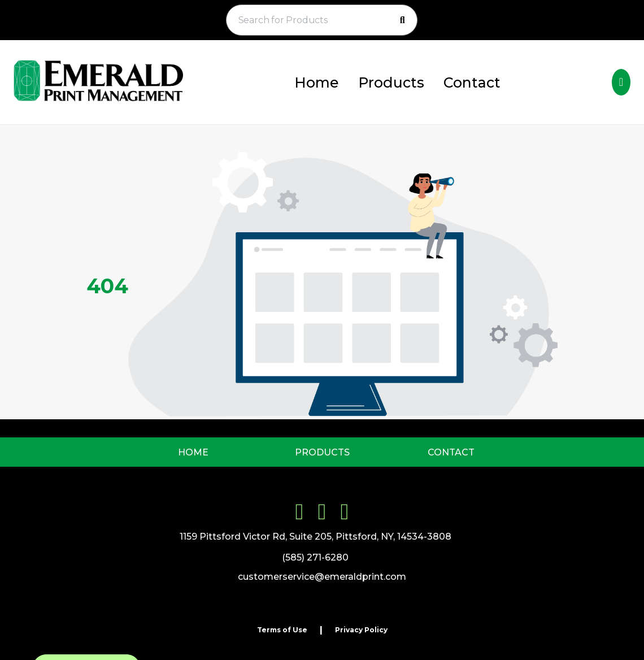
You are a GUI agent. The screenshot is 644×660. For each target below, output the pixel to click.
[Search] (402, 20)
